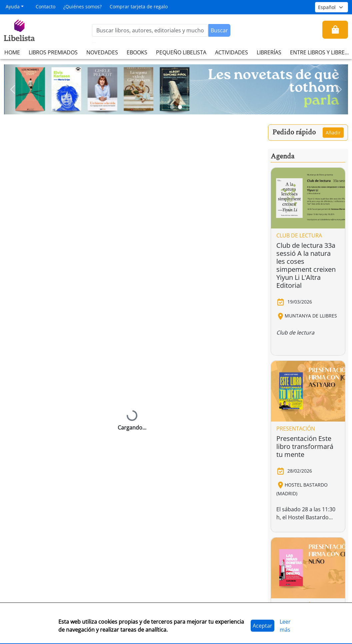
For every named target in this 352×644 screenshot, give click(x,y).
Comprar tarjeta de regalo (139, 7)
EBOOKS (137, 52)
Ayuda (13, 7)
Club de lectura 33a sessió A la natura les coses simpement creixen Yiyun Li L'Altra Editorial (306, 265)
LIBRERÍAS (269, 52)
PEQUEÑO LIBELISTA (181, 52)
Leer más (285, 626)
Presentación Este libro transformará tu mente (305, 446)
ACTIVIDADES (231, 52)
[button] (13, 89)
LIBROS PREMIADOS (53, 52)
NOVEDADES (102, 52)
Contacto (45, 7)
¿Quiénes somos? (82, 7)
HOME (12, 52)
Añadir (333, 133)
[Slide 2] (180, 107)
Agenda (282, 156)
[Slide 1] (172, 107)
